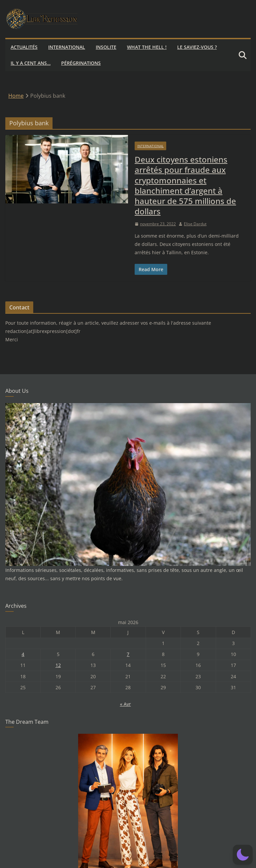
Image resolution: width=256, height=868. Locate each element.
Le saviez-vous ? (197, 47)
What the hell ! (147, 47)
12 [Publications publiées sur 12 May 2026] (58, 665)
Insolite (106, 47)
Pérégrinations (81, 63)
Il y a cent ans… (31, 63)
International (67, 47)
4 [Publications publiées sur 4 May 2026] (23, 654)
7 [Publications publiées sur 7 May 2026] (128, 654)
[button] (243, 855)
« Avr (126, 704)
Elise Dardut (195, 224)
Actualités (24, 47)
